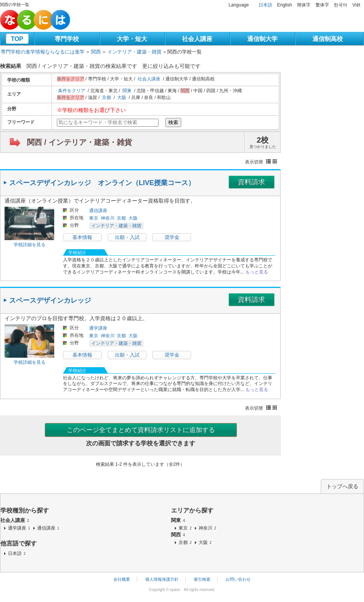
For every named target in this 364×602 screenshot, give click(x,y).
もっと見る (257, 272)
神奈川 (108, 218)
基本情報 (82, 237)
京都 (107, 97)
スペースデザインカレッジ (50, 300)
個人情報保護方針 (162, 579)
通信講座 (98, 211)
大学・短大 (132, 39)
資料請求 (251, 182)
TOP (17, 39)
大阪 (122, 97)
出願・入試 (127, 237)
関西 (96, 52)
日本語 (265, 5)
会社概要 (122, 579)
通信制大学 (262, 39)
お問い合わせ (238, 579)
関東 (127, 91)
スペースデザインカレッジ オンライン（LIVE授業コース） (102, 183)
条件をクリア (72, 91)
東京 (94, 218)
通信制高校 (328, 39)
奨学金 (172, 237)
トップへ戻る (342, 486)
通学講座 (98, 328)
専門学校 (67, 39)
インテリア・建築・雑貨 (134, 52)
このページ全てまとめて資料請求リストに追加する (141, 430)
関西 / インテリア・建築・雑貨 (79, 142)
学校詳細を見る (30, 245)
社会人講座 (197, 39)
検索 (173, 122)
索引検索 (202, 579)
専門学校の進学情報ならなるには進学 (43, 52)
